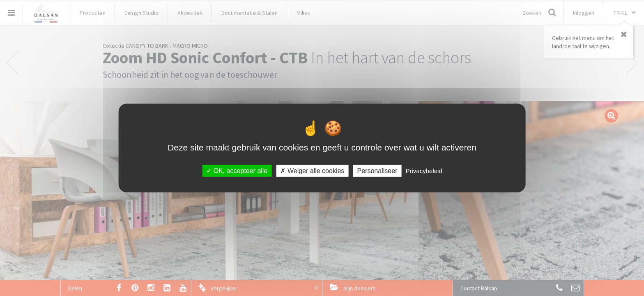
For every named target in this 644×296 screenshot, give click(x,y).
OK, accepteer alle (237, 171)
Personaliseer (377, 171)
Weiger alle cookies (312, 171)
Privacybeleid (424, 171)
